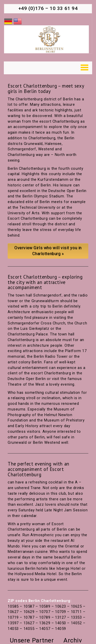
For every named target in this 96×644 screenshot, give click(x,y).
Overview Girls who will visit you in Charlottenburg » (48, 251)
